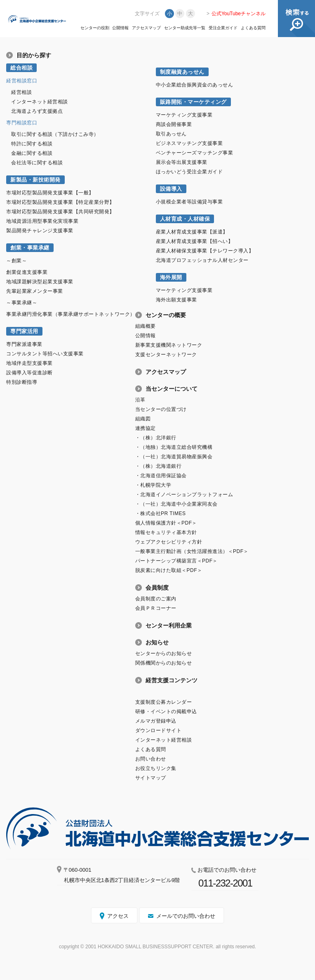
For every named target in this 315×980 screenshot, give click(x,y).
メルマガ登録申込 (156, 721)
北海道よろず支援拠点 (37, 111)
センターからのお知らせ (164, 653)
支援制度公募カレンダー (164, 702)
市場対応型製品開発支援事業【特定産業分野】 (60, 202)
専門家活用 (24, 331)
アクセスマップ (146, 28)
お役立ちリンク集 (156, 768)
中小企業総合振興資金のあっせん (195, 85)
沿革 (140, 400)
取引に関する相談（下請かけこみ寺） (55, 134)
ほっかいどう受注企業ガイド (189, 172)
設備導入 (171, 189)
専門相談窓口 (22, 123)
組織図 (143, 419)
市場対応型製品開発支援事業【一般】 (50, 193)
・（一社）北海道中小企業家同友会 (176, 504)
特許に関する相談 (32, 144)
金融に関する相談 (32, 153)
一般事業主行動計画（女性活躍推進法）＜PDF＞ (192, 551)
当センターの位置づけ (161, 409)
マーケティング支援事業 (184, 115)
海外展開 (171, 277)
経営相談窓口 (22, 81)
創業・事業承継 (30, 248)
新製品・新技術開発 (35, 180)
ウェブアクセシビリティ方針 (169, 542)
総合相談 (21, 68)
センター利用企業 (169, 625)
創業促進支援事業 (27, 272)
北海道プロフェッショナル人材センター (202, 260)
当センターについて (172, 389)
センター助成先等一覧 (185, 28)
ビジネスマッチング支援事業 (189, 143)
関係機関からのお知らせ (164, 663)
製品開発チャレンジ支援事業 (40, 231)
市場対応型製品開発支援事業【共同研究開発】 (60, 212)
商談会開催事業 (174, 124)
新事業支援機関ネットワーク (169, 345)
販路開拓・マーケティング (193, 102)
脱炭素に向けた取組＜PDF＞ (169, 570)
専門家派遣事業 (24, 344)
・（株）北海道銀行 (159, 466)
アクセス (118, 916)
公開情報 (120, 28)
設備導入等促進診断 (29, 373)
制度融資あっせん (182, 72)
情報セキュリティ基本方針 (166, 532)
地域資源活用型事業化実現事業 (42, 221)
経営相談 (21, 92)
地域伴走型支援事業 (29, 363)
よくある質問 (253, 28)
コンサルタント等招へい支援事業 (45, 354)
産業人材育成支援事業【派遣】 (192, 232)
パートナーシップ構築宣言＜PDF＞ (176, 561)
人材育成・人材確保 (185, 219)
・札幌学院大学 (153, 485)
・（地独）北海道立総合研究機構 (174, 447)
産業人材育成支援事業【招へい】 (195, 241)
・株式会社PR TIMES (161, 513)
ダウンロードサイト (159, 730)
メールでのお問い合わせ (186, 916)
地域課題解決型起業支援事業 (40, 282)
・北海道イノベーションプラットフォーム (184, 495)
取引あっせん (171, 134)
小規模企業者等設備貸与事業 (189, 202)
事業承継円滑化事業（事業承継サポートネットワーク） (71, 314)
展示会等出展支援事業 (182, 162)
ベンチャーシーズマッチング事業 (195, 153)
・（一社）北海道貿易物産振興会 (174, 457)
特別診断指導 (22, 382)
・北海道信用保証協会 (161, 476)
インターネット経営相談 (40, 102)
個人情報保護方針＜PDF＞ (166, 523)
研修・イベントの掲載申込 (166, 712)
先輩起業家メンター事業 (35, 291)
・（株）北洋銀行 (156, 438)
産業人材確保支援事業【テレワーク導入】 (205, 251)
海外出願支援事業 (176, 300)
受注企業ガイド (223, 28)
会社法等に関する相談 (37, 163)
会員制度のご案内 (156, 599)
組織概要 (146, 326)
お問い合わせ (151, 759)
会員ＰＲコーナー (156, 608)
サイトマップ (151, 778)
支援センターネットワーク (166, 355)
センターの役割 (95, 28)
